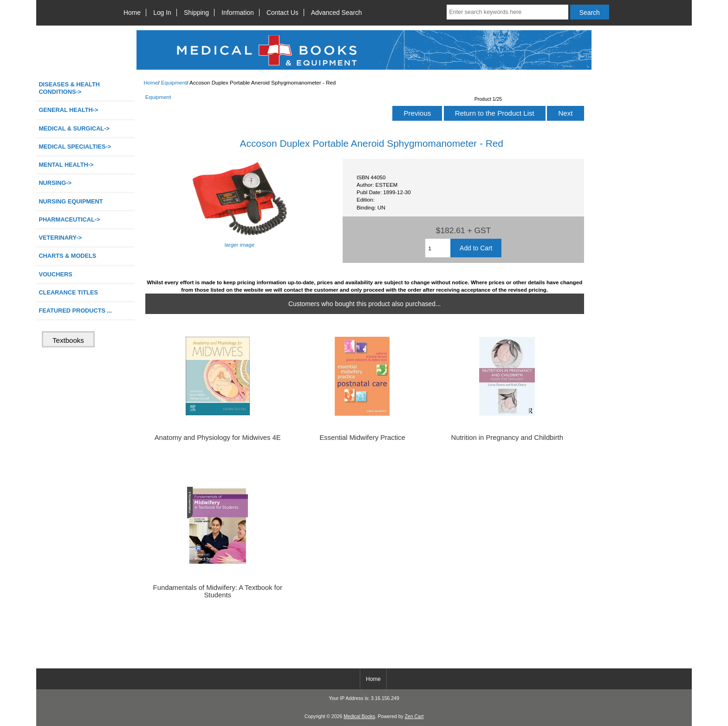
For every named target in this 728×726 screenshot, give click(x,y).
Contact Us (283, 13)
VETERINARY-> (60, 238)
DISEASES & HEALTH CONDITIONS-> (69, 88)
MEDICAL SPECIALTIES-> (75, 147)
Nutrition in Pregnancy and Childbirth (507, 438)
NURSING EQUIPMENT (71, 201)
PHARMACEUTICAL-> (69, 219)
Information (238, 13)
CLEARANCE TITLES (68, 292)
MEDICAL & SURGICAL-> (74, 128)
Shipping (196, 13)
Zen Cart (414, 716)
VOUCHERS (55, 274)
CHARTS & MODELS (67, 256)
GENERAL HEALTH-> (68, 110)
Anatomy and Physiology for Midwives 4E (218, 438)
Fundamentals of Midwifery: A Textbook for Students (218, 591)
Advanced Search (337, 13)
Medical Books (359, 716)
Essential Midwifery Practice (362, 438)
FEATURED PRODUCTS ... (75, 311)
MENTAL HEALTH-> (66, 165)
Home (132, 13)
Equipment (174, 82)
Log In (162, 13)
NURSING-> (55, 183)
